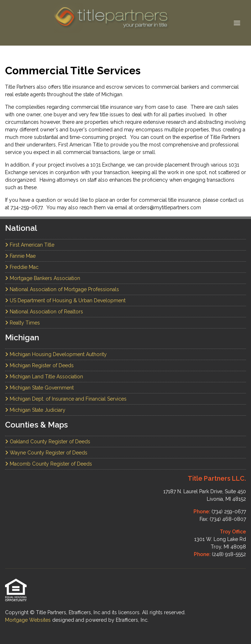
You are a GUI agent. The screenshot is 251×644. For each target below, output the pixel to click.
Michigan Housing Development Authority (56, 354)
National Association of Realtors (44, 312)
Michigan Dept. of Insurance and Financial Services (66, 399)
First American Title (30, 245)
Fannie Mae (20, 256)
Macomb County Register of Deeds (49, 464)
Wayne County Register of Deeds (46, 453)
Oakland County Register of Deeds (48, 442)
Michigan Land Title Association (44, 377)
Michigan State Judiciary (35, 410)
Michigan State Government (39, 388)
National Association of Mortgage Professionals (62, 289)
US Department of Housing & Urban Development (65, 300)
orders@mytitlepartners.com (168, 207)
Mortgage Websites (29, 620)
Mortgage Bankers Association (43, 278)
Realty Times (22, 323)
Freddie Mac (22, 267)
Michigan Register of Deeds (39, 365)
